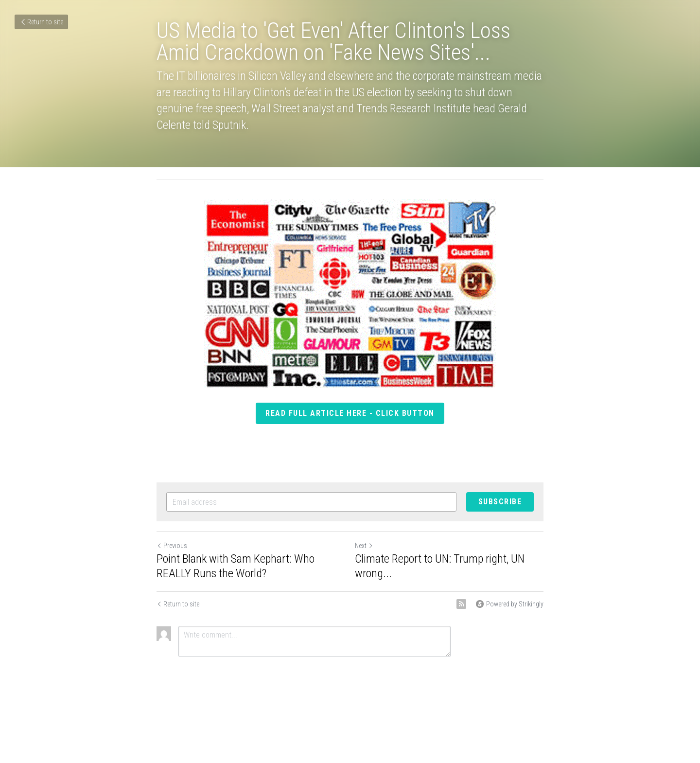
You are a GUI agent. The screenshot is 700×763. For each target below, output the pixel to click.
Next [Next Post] (364, 546)
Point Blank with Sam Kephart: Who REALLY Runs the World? (236, 566)
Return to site (41, 22)
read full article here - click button (350, 413)
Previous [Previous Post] (172, 546)
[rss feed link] (461, 604)
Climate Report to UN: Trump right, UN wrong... (440, 566)
